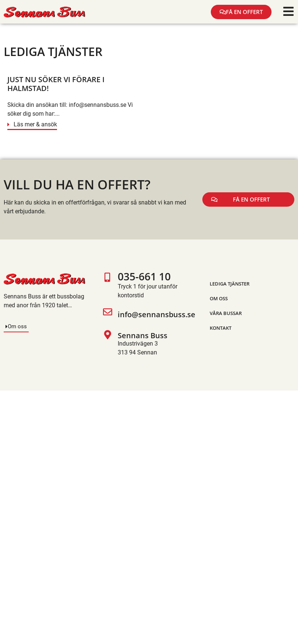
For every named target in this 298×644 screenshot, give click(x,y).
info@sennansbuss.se (157, 314)
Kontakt (221, 328)
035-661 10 (144, 276)
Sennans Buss (143, 335)
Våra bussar (226, 313)
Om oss (219, 298)
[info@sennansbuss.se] (108, 315)
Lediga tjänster (230, 284)
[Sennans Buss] (108, 344)
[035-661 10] (108, 286)
